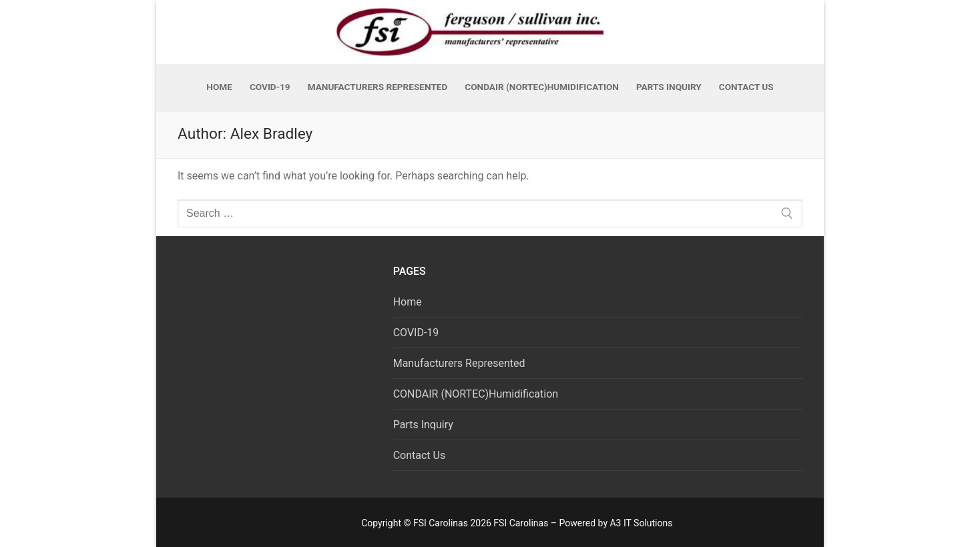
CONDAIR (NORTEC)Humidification (476, 394)
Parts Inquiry (423, 425)
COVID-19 (416, 333)
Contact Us (420, 455)
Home (408, 302)
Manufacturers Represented (459, 363)
